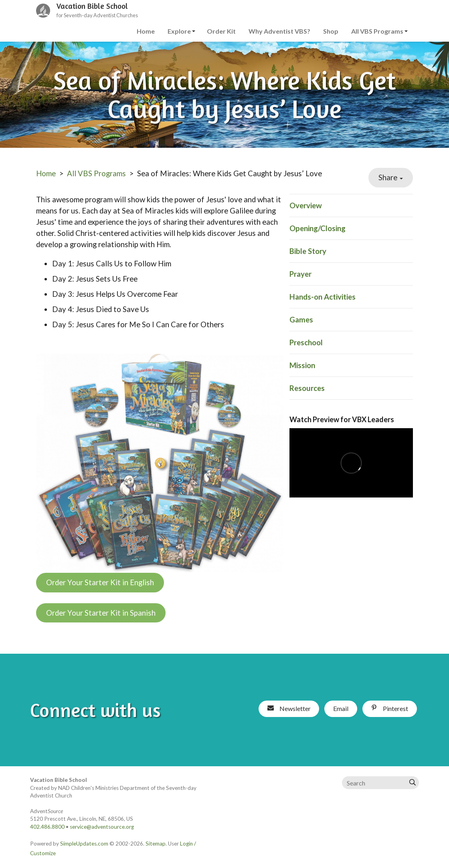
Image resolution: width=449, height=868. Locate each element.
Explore (179, 31)
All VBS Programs (377, 31)
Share (391, 177)
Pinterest (389, 708)
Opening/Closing (318, 228)
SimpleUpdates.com (84, 844)
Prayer (300, 274)
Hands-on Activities (323, 297)
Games (301, 320)
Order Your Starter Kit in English (100, 582)
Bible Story (308, 251)
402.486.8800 (47, 827)
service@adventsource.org (102, 827)
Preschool (306, 342)
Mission (302, 365)
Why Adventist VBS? (279, 31)
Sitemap (156, 844)
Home (146, 31)
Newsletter (289, 708)
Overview (306, 205)
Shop (331, 31)
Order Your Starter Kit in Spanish (101, 613)
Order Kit (221, 31)
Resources (307, 388)
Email (341, 708)
